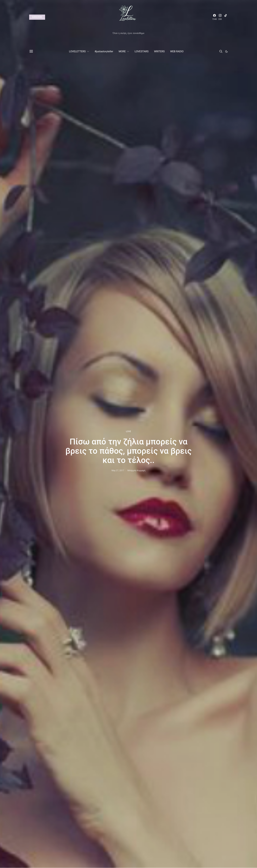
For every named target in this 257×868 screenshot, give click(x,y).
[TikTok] (226, 17)
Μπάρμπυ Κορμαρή (136, 471)
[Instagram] (220, 17)
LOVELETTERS (77, 51)
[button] (226, 51)
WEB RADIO (177, 51)
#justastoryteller (104, 51)
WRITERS (159, 51)
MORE (122, 51)
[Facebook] (214, 17)
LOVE (128, 431)
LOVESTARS (142, 51)
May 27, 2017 (118, 471)
